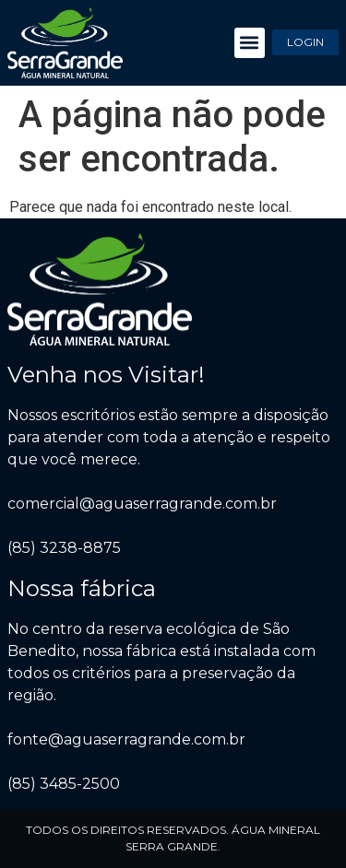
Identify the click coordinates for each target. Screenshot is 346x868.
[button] (250, 43)
